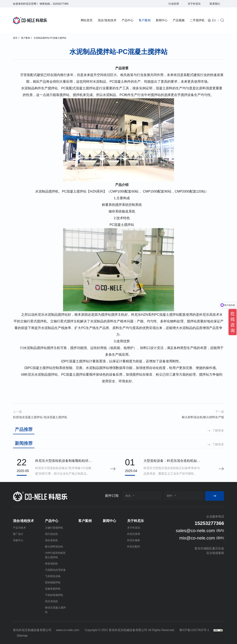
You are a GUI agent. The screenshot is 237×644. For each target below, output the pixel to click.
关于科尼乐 (194, 4)
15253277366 (61, 4)
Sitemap (22, 636)
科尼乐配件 (134, 547)
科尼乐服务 (134, 540)
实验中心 (18, 540)
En (214, 20)
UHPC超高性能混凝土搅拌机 (55, 555)
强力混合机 (51, 534)
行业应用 (174, 4)
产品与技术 (19, 528)
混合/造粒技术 (107, 20)
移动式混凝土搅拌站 (55, 610)
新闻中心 (162, 20)
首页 (15, 38)
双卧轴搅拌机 (53, 582)
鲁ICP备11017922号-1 (194, 630)
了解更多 (218, 439)
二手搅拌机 (197, 20)
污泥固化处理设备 (55, 570)
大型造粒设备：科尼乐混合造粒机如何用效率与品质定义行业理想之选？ (172, 461)
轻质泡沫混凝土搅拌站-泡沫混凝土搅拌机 (40, 427)
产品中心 (128, 20)
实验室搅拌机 (53, 589)
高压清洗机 (51, 601)
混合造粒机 (51, 540)
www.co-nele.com (67, 630)
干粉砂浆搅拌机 (54, 595)
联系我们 (215, 4)
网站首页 (87, 20)
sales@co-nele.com (195, 531)
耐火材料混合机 (54, 547)
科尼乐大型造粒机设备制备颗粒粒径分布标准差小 (64, 461)
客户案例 (145, 20)
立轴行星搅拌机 (54, 528)
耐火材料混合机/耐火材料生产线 (203, 427)
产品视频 (179, 20)
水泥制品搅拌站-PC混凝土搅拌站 (50, 38)
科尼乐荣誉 (134, 534)
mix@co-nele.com (197, 538)
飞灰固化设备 (53, 576)
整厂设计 (18, 534)
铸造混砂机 (51, 564)
